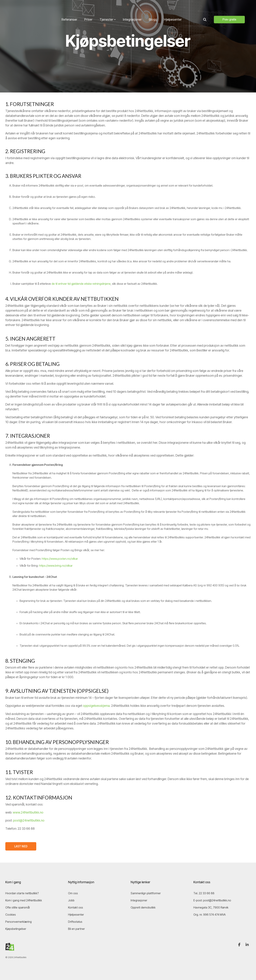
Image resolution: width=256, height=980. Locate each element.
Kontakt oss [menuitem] (76, 907)
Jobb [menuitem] (71, 900)
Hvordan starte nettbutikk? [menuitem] (22, 893)
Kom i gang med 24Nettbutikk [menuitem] (24, 900)
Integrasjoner (132, 7)
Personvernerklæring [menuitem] (18, 921)
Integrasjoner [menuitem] (139, 900)
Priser (88, 7)
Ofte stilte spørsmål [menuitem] (18, 907)
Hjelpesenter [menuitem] (76, 914)
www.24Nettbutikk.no (28, 812)
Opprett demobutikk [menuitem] (143, 907)
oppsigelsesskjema (96, 706)
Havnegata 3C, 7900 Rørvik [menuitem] (211, 907)
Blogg (153, 7)
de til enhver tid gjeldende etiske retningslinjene (81, 284)
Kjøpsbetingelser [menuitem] (16, 928)
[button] (240, 944)
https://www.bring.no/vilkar (56, 566)
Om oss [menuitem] (73, 893)
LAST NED (21, 846)
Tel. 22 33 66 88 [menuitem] (204, 893)
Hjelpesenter (173, 7)
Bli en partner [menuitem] (76, 928)
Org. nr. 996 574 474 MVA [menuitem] (210, 914)
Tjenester (108, 7)
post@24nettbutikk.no (29, 820)
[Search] (205, 7)
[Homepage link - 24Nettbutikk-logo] (10, 948)
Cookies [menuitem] (11, 914)
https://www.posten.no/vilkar (60, 559)
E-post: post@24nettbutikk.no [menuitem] (212, 900)
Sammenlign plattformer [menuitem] (146, 893)
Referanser (69, 7)
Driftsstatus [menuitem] (75, 921)
